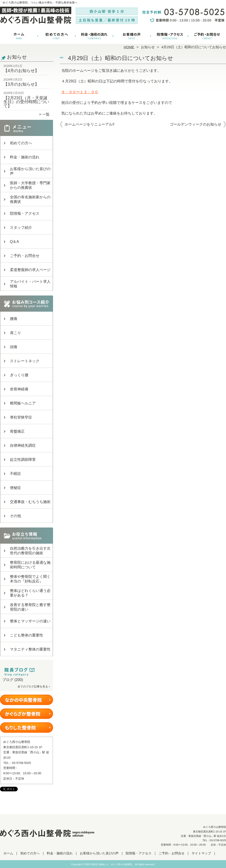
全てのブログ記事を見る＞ (34, 687)
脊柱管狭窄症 (21, 417)
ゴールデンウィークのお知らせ (196, 124)
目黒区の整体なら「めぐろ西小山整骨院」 (112, 864)
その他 (15, 516)
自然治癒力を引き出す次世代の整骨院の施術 (30, 551)
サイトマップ (201, 853)
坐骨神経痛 (19, 389)
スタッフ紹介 (21, 228)
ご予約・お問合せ (207, 36)
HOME (129, 47)
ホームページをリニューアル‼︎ (89, 124)
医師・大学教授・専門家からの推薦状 (30, 185)
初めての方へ (57, 36)
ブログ (8, 680)
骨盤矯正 (17, 431)
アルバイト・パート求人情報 (30, 284)
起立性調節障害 (23, 460)
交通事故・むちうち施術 (30, 502)
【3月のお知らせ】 (21, 84)
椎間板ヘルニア (23, 403)
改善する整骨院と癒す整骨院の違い (30, 607)
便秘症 (15, 488)
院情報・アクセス (169, 36)
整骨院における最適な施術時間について (30, 565)
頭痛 (14, 347)
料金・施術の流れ (94, 36)
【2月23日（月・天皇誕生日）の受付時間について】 (26, 102)
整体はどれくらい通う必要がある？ (30, 593)
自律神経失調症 (23, 445)
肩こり (15, 333)
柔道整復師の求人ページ (30, 270)
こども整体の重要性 (27, 635)
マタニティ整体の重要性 (30, 649)
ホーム (19, 36)
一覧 (46, 114)
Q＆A (14, 242)
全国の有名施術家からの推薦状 (30, 199)
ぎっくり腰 (19, 375)
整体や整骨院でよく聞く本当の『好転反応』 (30, 579)
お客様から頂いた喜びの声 (132, 36)
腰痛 (14, 319)
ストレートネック (25, 361)
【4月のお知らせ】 (21, 71)
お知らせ (148, 47)
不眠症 (15, 474)
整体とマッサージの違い (30, 621)
